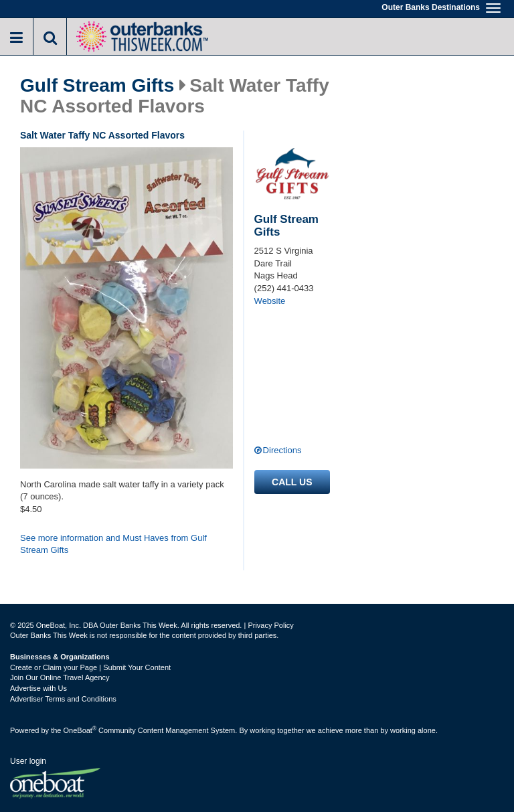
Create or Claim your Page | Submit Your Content (90, 667)
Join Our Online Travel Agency (60, 677)
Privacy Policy (270, 625)
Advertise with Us (38, 688)
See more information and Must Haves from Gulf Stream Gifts (113, 544)
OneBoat (80, 730)
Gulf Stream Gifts (97, 86)
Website (270, 301)
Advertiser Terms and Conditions (63, 699)
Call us (292, 482)
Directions (282, 450)
